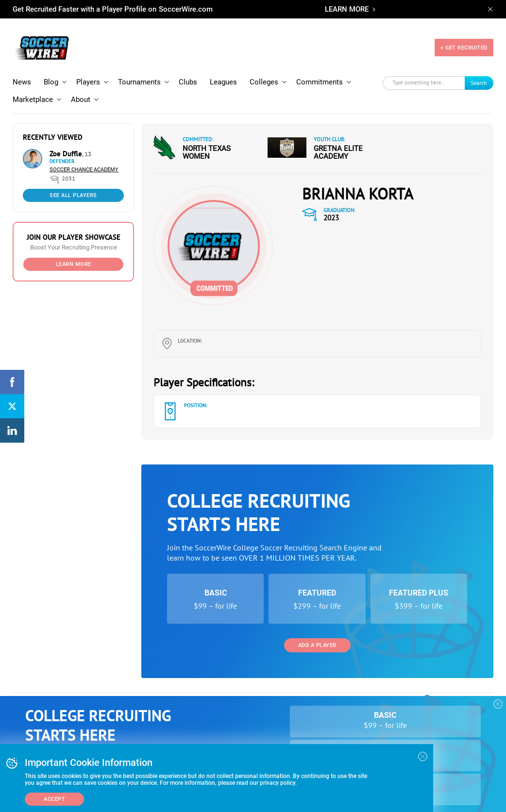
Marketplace (33, 99)
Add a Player (317, 645)
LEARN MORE (347, 9)
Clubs (188, 82)
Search (479, 83)
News (22, 82)
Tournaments (139, 82)
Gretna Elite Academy (338, 152)
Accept (54, 799)
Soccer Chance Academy (84, 170)
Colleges (264, 82)
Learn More (74, 264)
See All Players (73, 195)
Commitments (320, 82)
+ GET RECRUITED (464, 48)
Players (88, 82)
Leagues (223, 82)
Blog (51, 82)
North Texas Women (207, 152)
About (81, 99)
